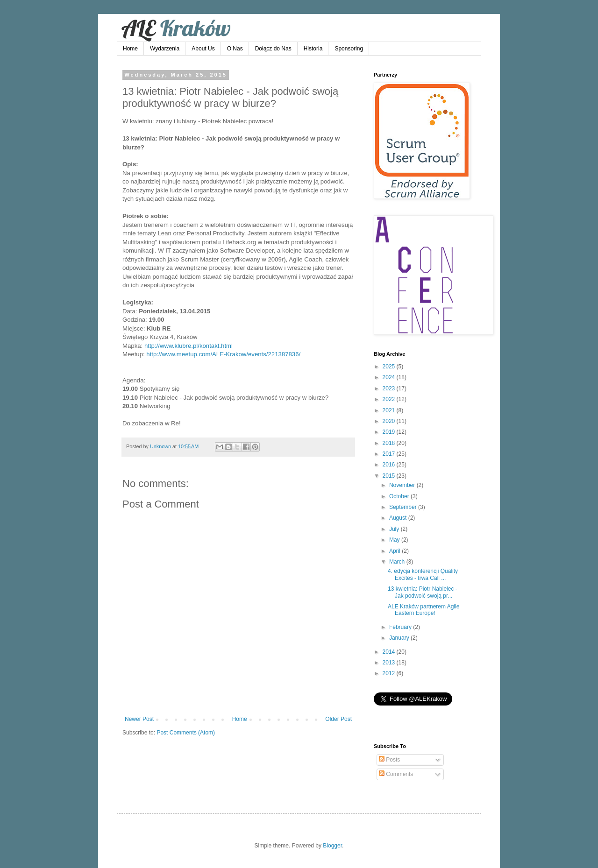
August (399, 518)
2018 (390, 443)
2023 (390, 388)
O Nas (235, 49)
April (395, 551)
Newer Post (139, 719)
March (398, 562)
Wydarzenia (165, 49)
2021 (390, 410)
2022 (390, 399)
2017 (390, 454)
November (403, 485)
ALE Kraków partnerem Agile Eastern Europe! (424, 610)
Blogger (332, 846)
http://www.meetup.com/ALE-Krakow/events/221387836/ (223, 354)
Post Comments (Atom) (186, 733)
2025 (390, 367)
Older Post (338, 719)
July (395, 529)
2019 (390, 432)
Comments (396, 774)
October (400, 496)
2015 (390, 476)
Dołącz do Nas (273, 49)
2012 (390, 673)
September (404, 507)
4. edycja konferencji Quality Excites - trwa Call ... (423, 574)
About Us (203, 49)
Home (130, 49)
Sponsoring (349, 49)
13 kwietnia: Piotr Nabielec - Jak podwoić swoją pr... (423, 592)
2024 (390, 377)
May (395, 540)
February (401, 627)
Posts (389, 760)
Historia (313, 49)
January (400, 638)
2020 (390, 421)
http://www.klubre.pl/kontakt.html (189, 346)
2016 (390, 465)
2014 (390, 652)
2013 (390, 663)
